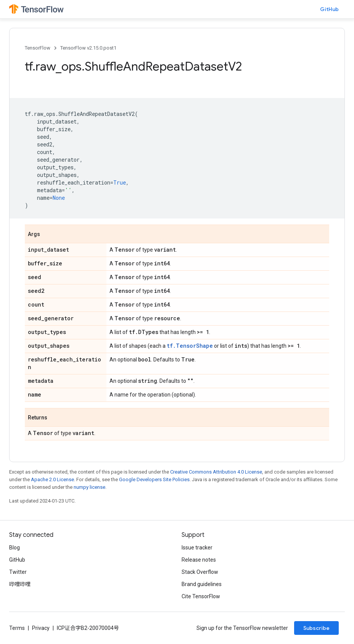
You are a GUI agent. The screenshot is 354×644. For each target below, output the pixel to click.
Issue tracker (197, 548)
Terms (17, 628)
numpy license (89, 487)
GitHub (329, 9)
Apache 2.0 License (52, 479)
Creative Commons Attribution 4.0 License (216, 472)
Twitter (18, 572)
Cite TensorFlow (201, 596)
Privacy (41, 628)
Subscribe (316, 628)
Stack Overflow (200, 572)
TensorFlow (38, 48)
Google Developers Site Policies (154, 479)
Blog (14, 548)
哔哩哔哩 (20, 584)
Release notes (199, 560)
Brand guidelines (202, 584)
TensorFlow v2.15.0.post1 (88, 48)
